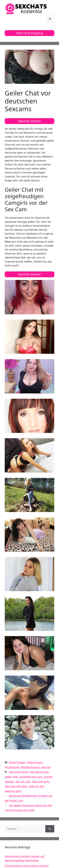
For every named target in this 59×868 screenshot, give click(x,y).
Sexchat (46, 767)
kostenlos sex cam (31, 777)
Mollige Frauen (30, 767)
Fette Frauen (35, 762)
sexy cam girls (41, 781)
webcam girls (13, 791)
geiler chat (11, 777)
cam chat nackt (18, 772)
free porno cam (39, 772)
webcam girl (36, 786)
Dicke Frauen (17, 762)
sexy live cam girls (16, 786)
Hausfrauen (12, 767)
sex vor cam (23, 781)
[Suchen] (50, 829)
